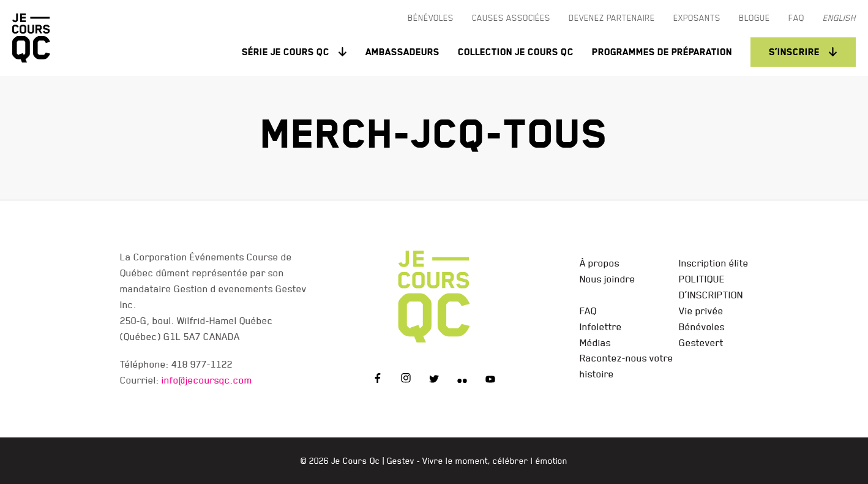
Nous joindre (608, 279)
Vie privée (701, 311)
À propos (600, 263)
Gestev (401, 461)
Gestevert (701, 342)
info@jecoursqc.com (207, 380)
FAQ (588, 311)
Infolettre (601, 327)
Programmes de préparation (662, 52)
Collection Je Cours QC (516, 52)
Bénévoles (702, 327)
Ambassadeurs (402, 52)
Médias (595, 342)
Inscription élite (714, 263)
